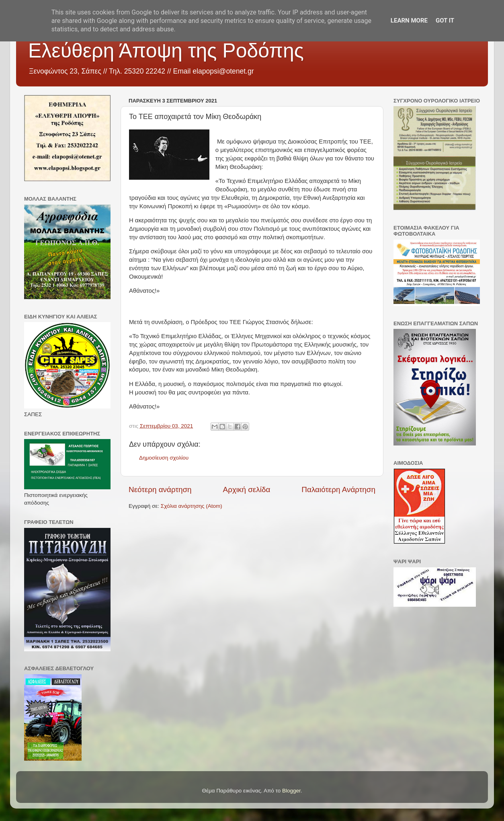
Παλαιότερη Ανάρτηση (338, 490)
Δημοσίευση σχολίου (164, 458)
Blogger (291, 791)
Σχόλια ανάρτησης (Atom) (192, 506)
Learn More (409, 21)
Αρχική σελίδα (247, 490)
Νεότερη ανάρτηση (160, 490)
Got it (445, 21)
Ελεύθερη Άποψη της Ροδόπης (166, 51)
